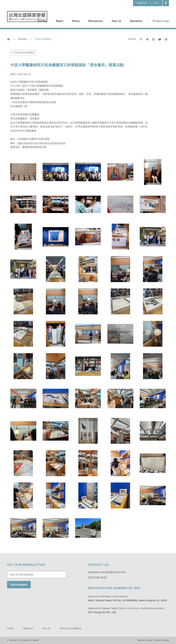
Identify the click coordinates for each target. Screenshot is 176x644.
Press (76, 21)
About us (28, 628)
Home (10, 628)
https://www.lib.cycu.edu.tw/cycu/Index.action (42, 143)
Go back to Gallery (23, 52)
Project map (161, 21)
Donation (136, 21)
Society (42, 21)
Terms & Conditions (70, 628)
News (60, 21)
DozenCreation (162, 640)
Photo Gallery (43, 39)
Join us (116, 21)
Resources (96, 21)
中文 (156, 3)
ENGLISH (142, 3)
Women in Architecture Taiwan (27, 16)
